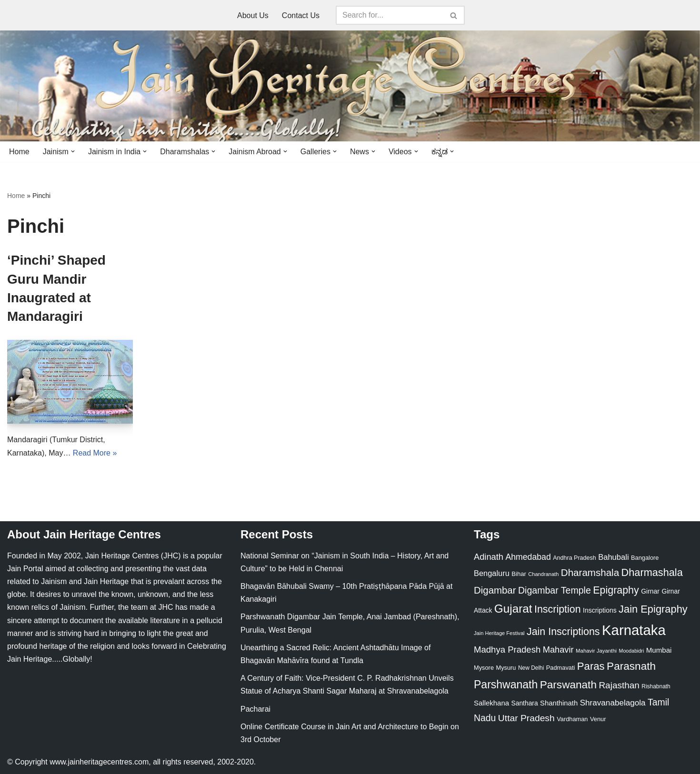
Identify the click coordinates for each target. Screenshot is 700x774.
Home (19, 152)
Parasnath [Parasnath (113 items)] (631, 666)
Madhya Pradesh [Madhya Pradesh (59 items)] (507, 650)
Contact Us (301, 15)
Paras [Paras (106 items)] (591, 666)
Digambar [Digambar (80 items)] (495, 590)
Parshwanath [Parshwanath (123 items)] (506, 685)
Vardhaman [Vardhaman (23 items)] (572, 719)
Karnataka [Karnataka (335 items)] (634, 630)
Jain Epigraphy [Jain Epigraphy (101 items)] (653, 609)
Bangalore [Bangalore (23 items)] (645, 558)
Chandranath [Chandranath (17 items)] (543, 574)
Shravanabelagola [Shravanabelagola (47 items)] (613, 703)
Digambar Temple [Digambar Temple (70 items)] (555, 590)
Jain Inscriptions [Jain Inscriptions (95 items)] (563, 632)
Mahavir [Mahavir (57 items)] (558, 650)
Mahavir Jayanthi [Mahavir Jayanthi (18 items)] (596, 651)
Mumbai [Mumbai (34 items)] (659, 650)
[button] (73, 151)
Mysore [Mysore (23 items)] (484, 668)
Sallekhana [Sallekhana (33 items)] (491, 703)
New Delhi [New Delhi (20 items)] (531, 668)
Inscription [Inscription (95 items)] (558, 609)
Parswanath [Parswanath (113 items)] (568, 685)
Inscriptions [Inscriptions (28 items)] (600, 610)
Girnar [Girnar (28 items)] (650, 591)
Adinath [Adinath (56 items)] (489, 557)
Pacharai (255, 709)
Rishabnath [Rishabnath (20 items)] (656, 686)
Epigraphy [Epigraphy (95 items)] (616, 590)
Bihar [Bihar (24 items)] (519, 574)
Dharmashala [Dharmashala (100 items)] (652, 572)
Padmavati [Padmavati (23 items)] (561, 668)
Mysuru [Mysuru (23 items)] (506, 668)
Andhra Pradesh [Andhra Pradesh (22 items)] (574, 558)
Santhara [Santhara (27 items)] (525, 703)
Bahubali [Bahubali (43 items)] (613, 557)
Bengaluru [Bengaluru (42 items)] (492, 573)
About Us (253, 15)
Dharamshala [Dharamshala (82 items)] (590, 572)
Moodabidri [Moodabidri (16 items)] (632, 651)
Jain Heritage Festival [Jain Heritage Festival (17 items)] (499, 633)
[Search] (390, 15)
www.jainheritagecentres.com (99, 762)
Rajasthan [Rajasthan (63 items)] (619, 685)
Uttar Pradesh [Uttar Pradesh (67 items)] (526, 718)
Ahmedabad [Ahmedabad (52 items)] (528, 557)
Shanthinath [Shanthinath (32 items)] (559, 703)
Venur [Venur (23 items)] (598, 719)
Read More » (95, 453)
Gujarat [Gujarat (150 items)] (513, 609)
